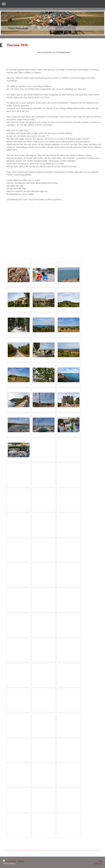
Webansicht (98, 863)
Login (100, 861)
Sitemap (21, 861)
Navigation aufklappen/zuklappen (52, 4)
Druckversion (10, 861)
